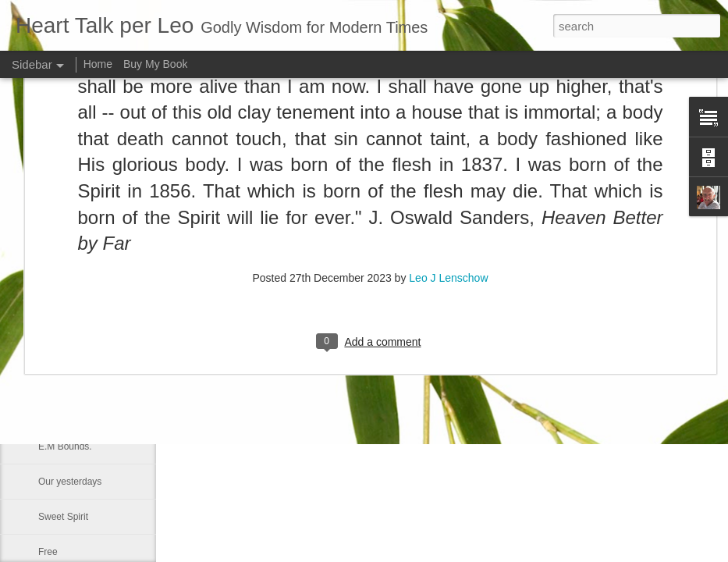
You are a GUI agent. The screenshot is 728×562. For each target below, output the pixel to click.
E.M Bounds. (65, 446)
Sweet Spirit (63, 517)
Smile (50, 411)
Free (48, 552)
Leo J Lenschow (448, 148)
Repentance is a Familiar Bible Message (122, 376)
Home (98, 64)
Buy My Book (155, 64)
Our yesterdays (70, 482)
